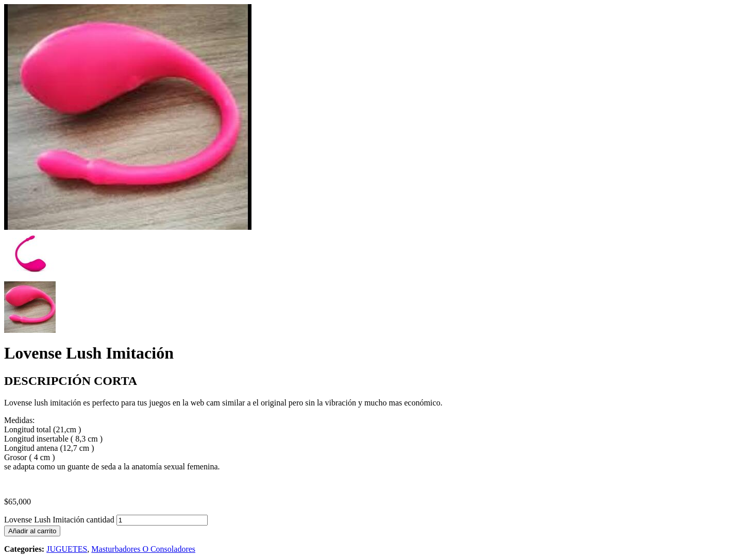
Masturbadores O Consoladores (143, 549)
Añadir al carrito (32, 531)
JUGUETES (67, 549)
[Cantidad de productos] (162, 520)
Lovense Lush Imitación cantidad (59, 520)
